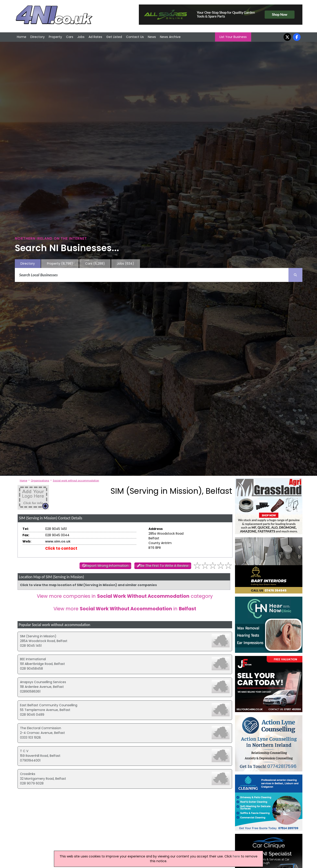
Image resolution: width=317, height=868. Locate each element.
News (152, 37)
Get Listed (114, 37)
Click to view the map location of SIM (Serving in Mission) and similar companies (88, 585)
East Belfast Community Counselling (49, 705)
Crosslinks (28, 774)
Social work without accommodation (76, 480)
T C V (24, 751)
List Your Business (233, 37)
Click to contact (61, 548)
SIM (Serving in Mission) (38, 636)
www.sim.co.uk (58, 541)
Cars (70, 37)
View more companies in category (125, 596)
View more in (125, 609)
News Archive (170, 37)
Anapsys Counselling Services (43, 682)
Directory (38, 37)
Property (55, 37)
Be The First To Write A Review (164, 566)
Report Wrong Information (107, 566)
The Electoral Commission (41, 728)
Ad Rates (95, 37)
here (236, 856)
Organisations (40, 480)
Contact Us (135, 37)
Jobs (81, 37)
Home (22, 37)
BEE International (33, 659)
